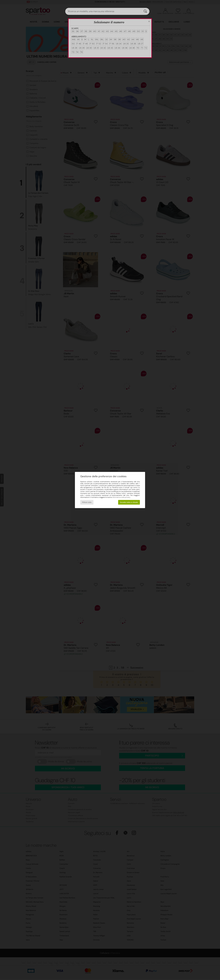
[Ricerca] (145, 11)
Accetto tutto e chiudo (129, 502)
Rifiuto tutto (87, 502)
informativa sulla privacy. (121, 497)
